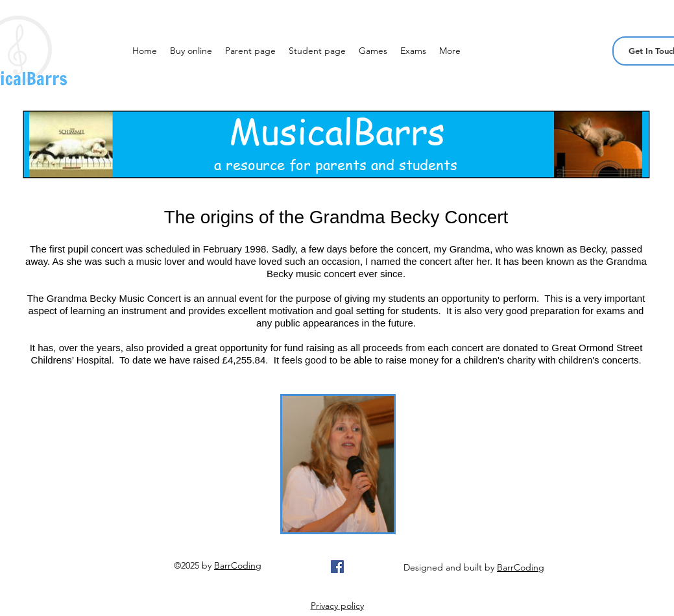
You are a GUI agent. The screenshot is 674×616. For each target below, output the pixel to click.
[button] (191, 51)
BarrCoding (238, 565)
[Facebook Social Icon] (337, 567)
